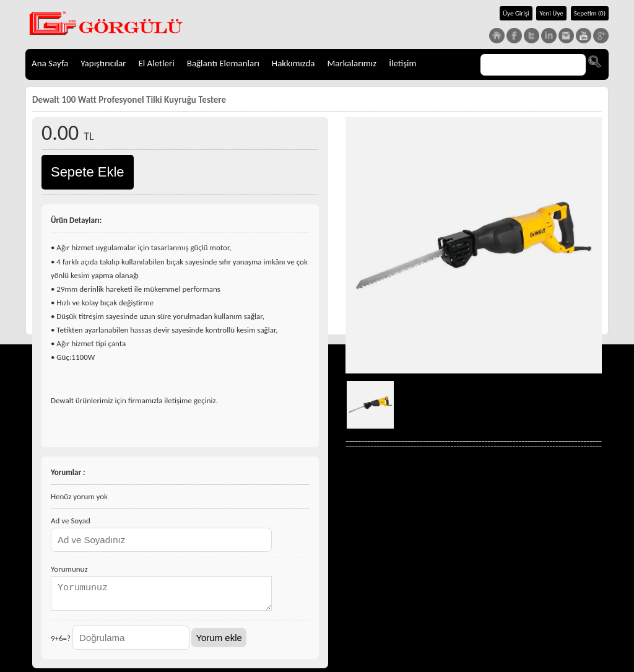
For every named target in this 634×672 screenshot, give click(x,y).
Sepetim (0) (590, 13)
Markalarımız (352, 63)
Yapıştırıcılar (103, 63)
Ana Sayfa (50, 63)
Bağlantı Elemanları (223, 63)
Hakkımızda (293, 63)
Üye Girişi (516, 13)
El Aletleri (156, 63)
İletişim (402, 63)
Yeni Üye (551, 13)
